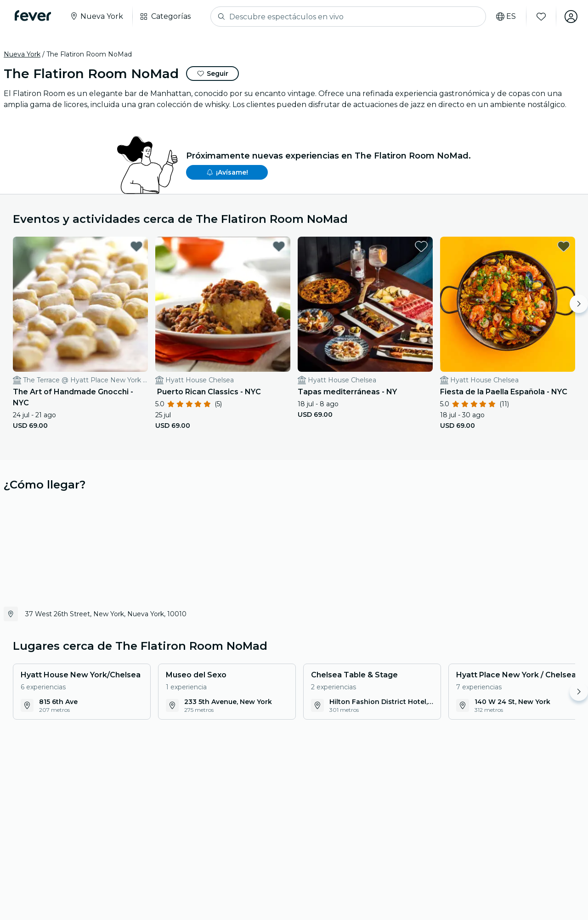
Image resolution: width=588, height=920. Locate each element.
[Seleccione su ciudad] (96, 17)
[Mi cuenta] (571, 17)
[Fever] (33, 16)
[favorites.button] (136, 246)
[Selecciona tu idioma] (506, 17)
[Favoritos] (541, 17)
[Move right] (579, 304)
